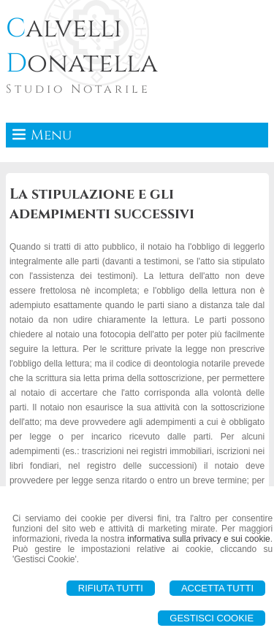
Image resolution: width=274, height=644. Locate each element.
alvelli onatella (82, 46)
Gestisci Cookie (212, 618)
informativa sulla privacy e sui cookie (199, 539)
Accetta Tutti (217, 588)
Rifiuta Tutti (111, 588)
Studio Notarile (78, 89)
